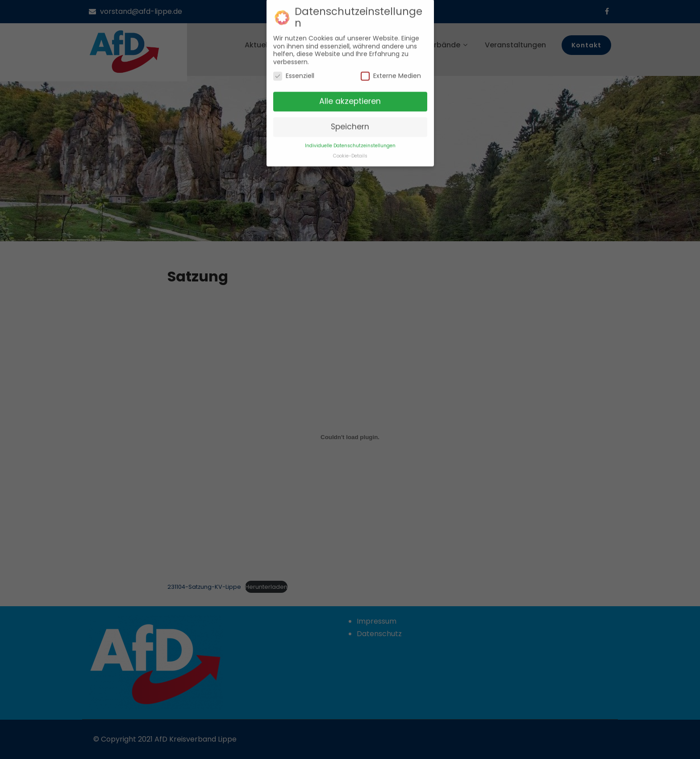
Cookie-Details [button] (350, 153)
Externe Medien (391, 73)
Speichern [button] (350, 124)
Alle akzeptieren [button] (350, 99)
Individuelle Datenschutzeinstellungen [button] (350, 143)
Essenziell (294, 73)
